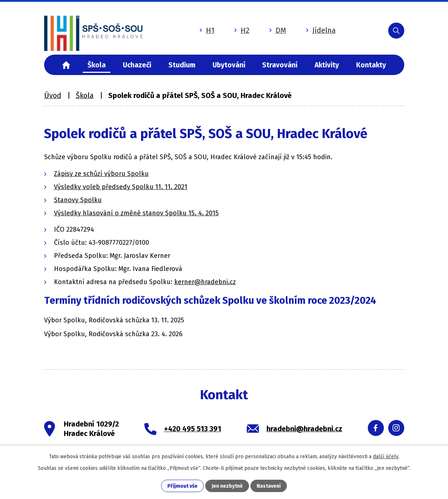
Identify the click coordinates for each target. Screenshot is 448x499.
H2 (245, 30)
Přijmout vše (182, 486)
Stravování (280, 65)
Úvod (66, 65)
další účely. (386, 457)
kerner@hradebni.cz (205, 282)
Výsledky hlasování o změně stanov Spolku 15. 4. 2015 (136, 213)
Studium (182, 65)
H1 (210, 30)
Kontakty (371, 65)
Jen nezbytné (227, 486)
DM (281, 30)
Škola (97, 65)
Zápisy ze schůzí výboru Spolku (101, 174)
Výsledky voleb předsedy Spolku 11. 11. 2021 (121, 187)
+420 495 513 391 (193, 429)
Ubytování (229, 65)
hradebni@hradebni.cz (304, 429)
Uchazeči (137, 65)
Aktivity (327, 65)
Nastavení (269, 486)
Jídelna (324, 30)
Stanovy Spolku (78, 200)
